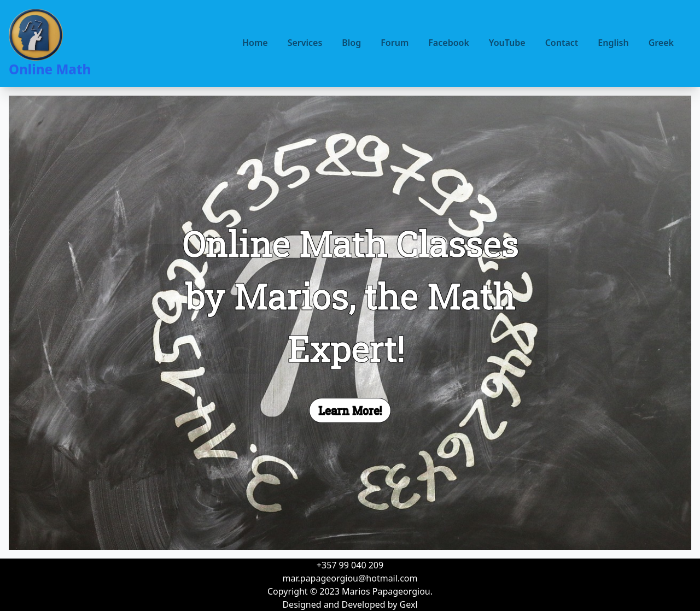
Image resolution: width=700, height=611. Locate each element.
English (613, 43)
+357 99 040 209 (350, 565)
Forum (395, 43)
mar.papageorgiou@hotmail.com (350, 578)
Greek (661, 43)
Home (255, 43)
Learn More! (350, 410)
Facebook (449, 43)
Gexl (409, 604)
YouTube (507, 43)
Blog (351, 43)
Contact (562, 43)
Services (305, 43)
